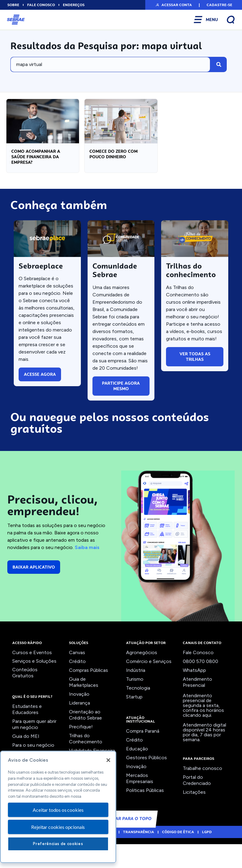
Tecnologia (138, 714)
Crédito (77, 687)
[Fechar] (108, 760)
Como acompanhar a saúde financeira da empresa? (36, 161)
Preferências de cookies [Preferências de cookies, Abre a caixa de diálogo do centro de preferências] (58, 844)
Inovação (79, 720)
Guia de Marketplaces (84, 708)
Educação (137, 774)
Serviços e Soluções (34, 687)
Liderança (79, 729)
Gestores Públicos (146, 783)
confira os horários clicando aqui (203, 738)
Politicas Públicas (145, 816)
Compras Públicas (88, 696)
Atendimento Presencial (197, 708)
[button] (173, 5)
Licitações (194, 818)
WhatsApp (194, 696)
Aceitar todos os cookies (58, 810)
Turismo (135, 705)
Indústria (136, 696)
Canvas (77, 678)
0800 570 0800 (200, 687)
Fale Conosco (198, 678)
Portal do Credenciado (197, 806)
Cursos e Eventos (32, 678)
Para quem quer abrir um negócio (34, 750)
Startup (134, 722)
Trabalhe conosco (202, 794)
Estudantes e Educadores (27, 735)
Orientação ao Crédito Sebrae (85, 740)
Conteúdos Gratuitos (25, 698)
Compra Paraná (143, 757)
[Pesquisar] (219, 64)
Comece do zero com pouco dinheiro (114, 158)
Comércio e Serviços (149, 687)
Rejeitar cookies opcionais (58, 827)
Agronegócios (142, 678)
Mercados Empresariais (140, 804)
